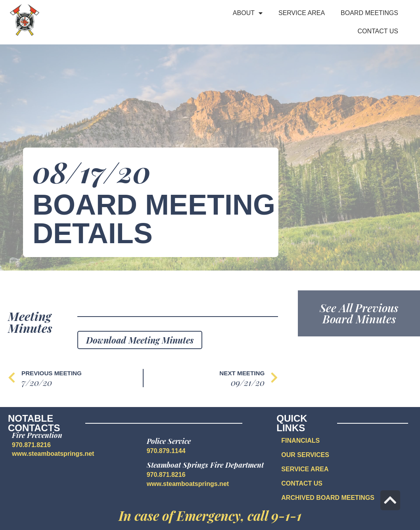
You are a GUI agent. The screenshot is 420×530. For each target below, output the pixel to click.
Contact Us (378, 31)
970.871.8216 (31, 445)
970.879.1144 (166, 451)
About (248, 13)
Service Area (302, 13)
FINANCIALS (300, 441)
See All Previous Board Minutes (359, 313)
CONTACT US (302, 483)
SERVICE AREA (305, 469)
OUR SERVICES (305, 455)
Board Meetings (369, 13)
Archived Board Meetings (328, 498)
